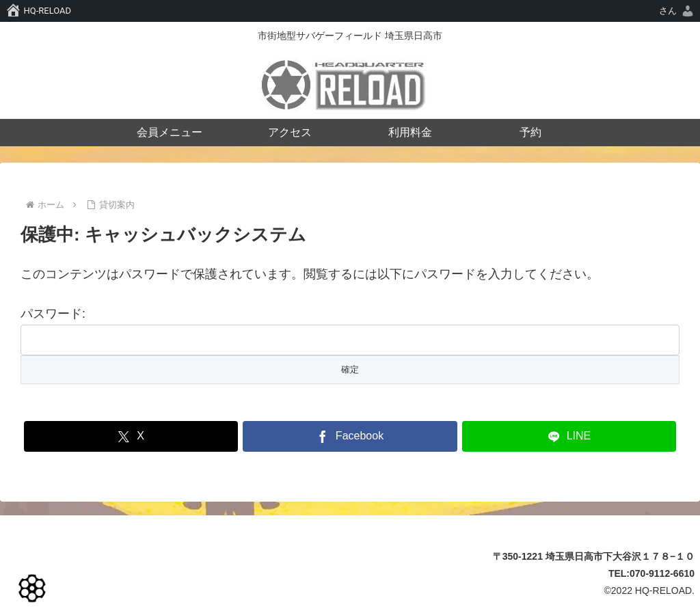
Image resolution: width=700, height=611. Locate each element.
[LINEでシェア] (569, 436)
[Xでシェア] (131, 436)
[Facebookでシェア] (350, 436)
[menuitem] (677, 11)
